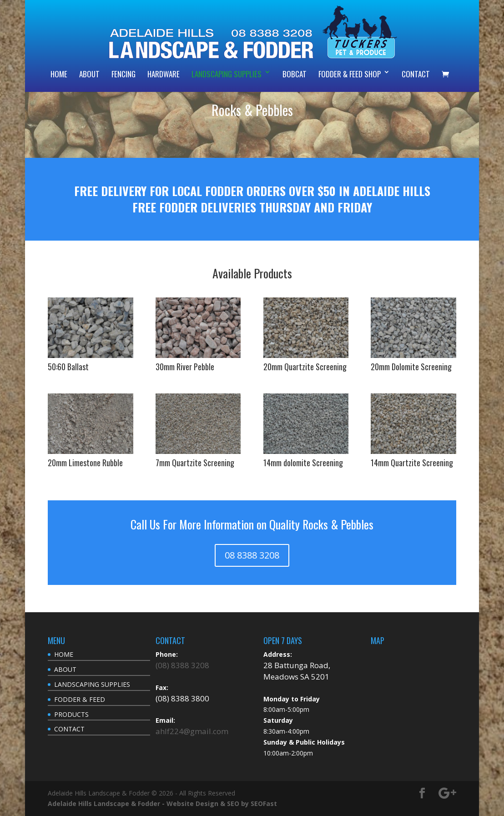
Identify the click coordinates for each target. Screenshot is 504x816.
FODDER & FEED (80, 699)
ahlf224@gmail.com (192, 731)
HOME (59, 74)
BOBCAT (295, 74)
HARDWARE (164, 74)
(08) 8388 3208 (182, 665)
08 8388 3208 (252, 555)
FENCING (123, 74)
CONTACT (416, 74)
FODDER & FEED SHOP (350, 74)
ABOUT (89, 74)
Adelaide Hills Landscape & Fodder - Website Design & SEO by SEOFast (162, 803)
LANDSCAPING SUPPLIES (227, 74)
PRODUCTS (71, 714)
